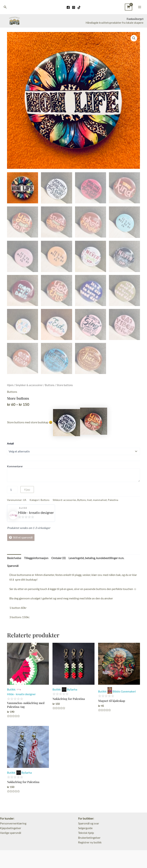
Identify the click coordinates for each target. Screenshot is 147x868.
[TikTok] (79, 7)
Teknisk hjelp (86, 832)
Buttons (50, 385)
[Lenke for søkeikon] (5, 7)
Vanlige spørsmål (11, 832)
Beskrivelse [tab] (14, 557)
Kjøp (27, 489)
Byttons (82, 499)
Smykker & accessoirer (29, 385)
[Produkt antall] (12, 489)
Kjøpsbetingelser (11, 827)
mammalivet (100, 499)
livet (89, 499)
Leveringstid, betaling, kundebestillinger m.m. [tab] (96, 557)
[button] (134, 38)
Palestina (113, 499)
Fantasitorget (135, 19)
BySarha (72, 689)
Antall (10, 443)
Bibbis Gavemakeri (124, 691)
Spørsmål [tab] (13, 565)
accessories (70, 499)
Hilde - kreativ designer (36, 512)
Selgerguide (85, 827)
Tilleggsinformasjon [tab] (36, 557)
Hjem (10, 385)
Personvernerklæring (13, 823)
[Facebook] (68, 7)
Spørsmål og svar (89, 823)
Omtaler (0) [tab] (58, 557)
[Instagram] (74, 7)
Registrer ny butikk (90, 842)
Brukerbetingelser (89, 837)
